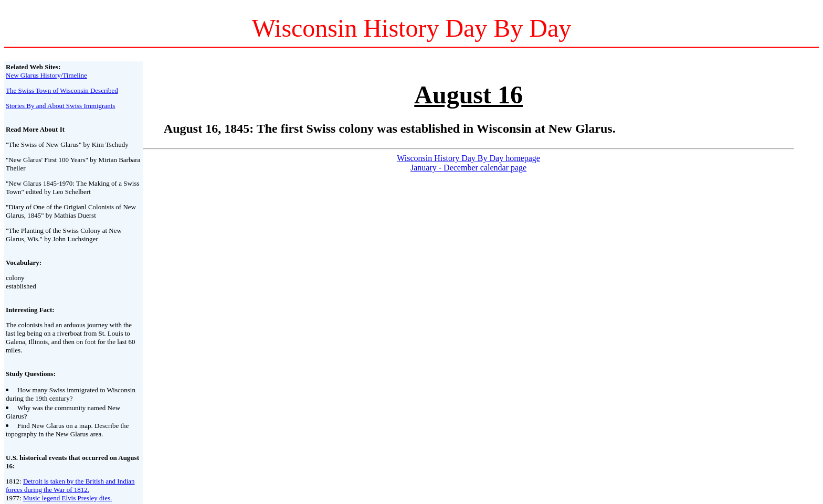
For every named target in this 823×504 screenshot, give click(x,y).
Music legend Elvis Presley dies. (67, 498)
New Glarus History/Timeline (46, 75)
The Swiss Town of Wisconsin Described (62, 90)
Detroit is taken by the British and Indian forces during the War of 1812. (70, 485)
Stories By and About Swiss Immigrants (60, 106)
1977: (14, 498)
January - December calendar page (468, 168)
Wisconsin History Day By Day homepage (468, 158)
